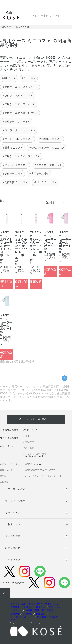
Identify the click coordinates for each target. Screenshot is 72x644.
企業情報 (15, 607)
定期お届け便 (6, 470)
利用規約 (41, 607)
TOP (2, 27)
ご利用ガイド (30, 430)
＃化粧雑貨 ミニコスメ (15, 182)
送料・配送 (29, 448)
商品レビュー (6, 476)
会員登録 (4, 482)
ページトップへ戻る (36, 419)
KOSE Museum (31, 464)
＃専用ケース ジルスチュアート (20, 87)
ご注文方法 (29, 436)
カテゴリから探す (9, 430)
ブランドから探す (9, 438)
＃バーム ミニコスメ (45, 182)
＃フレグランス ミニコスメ (17, 96)
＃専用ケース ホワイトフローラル (21, 156)
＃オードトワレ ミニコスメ (17, 139)
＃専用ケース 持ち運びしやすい (20, 113)
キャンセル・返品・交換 (35, 454)
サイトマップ (13, 560)
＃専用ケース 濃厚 (12, 174)
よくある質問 (13, 536)
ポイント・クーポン (10, 464)
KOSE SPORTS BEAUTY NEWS (39, 470)
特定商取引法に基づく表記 (39, 610)
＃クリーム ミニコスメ (15, 165)
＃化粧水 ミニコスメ (50, 139)
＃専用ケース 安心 (39, 174)
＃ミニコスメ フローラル (48, 165)
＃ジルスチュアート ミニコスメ (47, 148)
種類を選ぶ (6, 284)
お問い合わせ (13, 548)
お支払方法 (29, 442)
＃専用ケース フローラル (16, 122)
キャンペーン (7, 446)
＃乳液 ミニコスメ (12, 148)
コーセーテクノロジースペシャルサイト (43, 476)
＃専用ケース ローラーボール (19, 104)
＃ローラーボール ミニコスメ (19, 130)
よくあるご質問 (18, 604)
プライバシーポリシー (22, 617)
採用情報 (28, 607)
